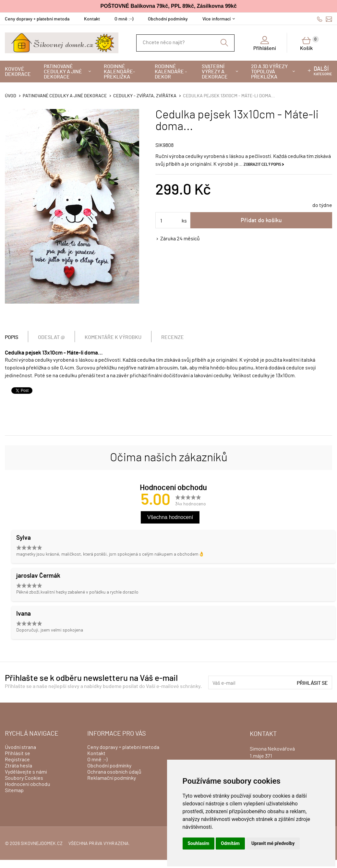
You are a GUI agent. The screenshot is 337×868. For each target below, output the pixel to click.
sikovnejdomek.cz (42, 844)
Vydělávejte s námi (26, 772)
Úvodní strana (20, 747)
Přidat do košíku (261, 221)
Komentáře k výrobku (113, 337)
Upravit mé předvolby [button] (273, 843)
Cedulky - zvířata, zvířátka (145, 96)
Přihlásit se (312, 683)
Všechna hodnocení (170, 517)
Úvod (11, 96)
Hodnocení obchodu (28, 784)
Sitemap (14, 790)
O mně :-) (124, 19)
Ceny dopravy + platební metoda (37, 19)
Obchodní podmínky (168, 19)
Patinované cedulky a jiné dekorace (63, 72)
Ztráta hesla (18, 766)
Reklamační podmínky (112, 778)
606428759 (320, 19)
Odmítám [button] (230, 843)
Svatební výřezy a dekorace (215, 72)
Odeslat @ (51, 337)
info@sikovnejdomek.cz (329, 19)
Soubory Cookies (24, 778)
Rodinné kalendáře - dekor (171, 72)
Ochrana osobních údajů (114, 772)
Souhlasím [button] (199, 843)
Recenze (173, 337)
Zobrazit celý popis (262, 164)
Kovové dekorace (18, 72)
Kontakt (92, 19)
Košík (309, 43)
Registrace (17, 760)
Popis (12, 337)
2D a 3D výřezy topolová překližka (269, 72)
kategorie (323, 71)
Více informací (217, 19)
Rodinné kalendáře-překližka (119, 72)
